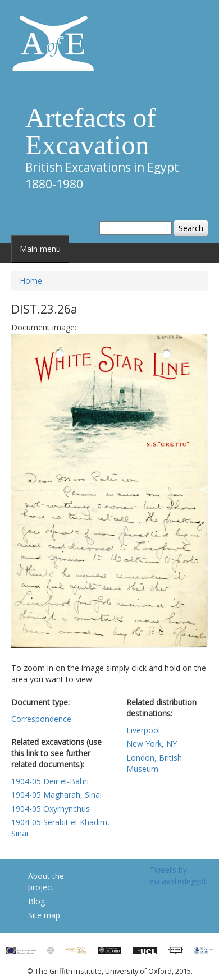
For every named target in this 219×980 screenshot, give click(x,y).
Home (31, 281)
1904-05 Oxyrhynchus (51, 809)
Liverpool (143, 730)
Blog (36, 901)
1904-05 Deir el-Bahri (50, 781)
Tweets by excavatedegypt (178, 875)
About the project (46, 882)
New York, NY (152, 744)
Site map (44, 915)
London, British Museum (154, 763)
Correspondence (41, 719)
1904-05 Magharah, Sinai (56, 795)
